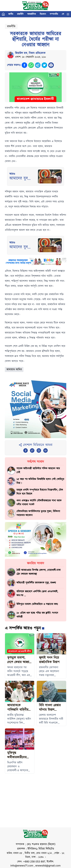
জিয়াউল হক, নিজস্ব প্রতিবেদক (30, 53)
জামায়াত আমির (14, 369)
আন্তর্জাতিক (32, 14)
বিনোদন (43, 14)
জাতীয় (11, 14)
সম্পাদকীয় (54, 14)
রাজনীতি (20, 14)
